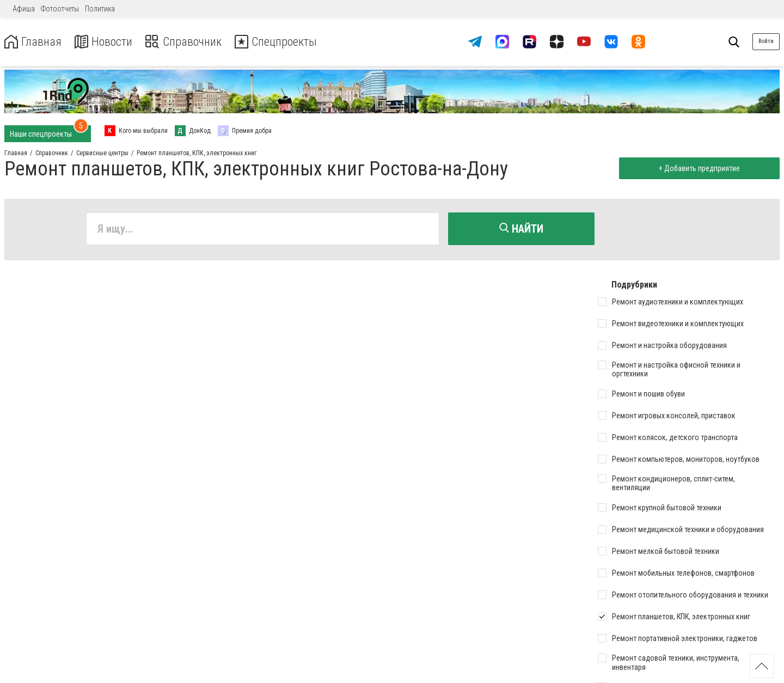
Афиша (24, 9)
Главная (34, 42)
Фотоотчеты (60, 9)
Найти (521, 229)
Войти (766, 41)
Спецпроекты (291, 42)
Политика (100, 9)
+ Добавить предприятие (698, 168)
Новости (108, 42)
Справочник (192, 42)
